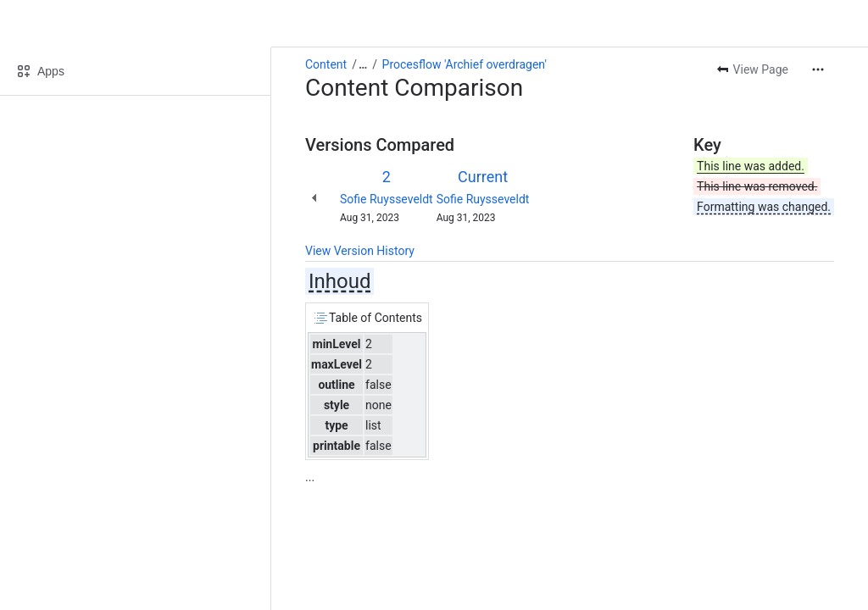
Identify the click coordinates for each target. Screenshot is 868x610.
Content (326, 64)
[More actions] (818, 69)
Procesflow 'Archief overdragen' (465, 64)
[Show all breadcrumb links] (363, 64)
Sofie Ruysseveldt (387, 199)
